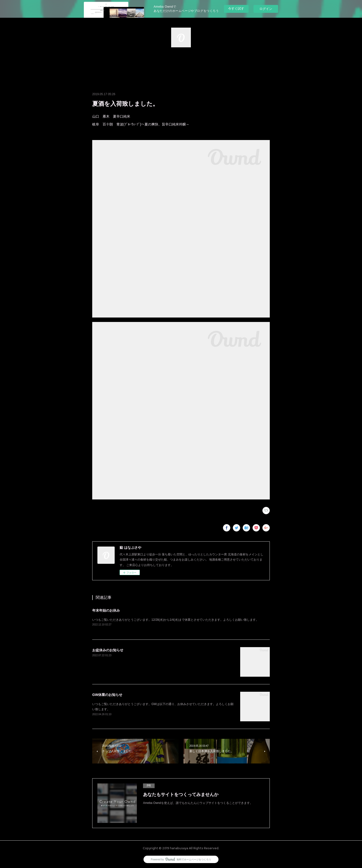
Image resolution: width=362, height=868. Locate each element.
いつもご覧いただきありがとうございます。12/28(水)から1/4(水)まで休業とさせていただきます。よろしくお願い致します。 (175, 620)
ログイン (266, 9)
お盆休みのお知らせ (108, 650)
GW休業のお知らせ (107, 695)
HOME (181, 65)
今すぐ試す (236, 9)
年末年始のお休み (106, 610)
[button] (181, 65)
